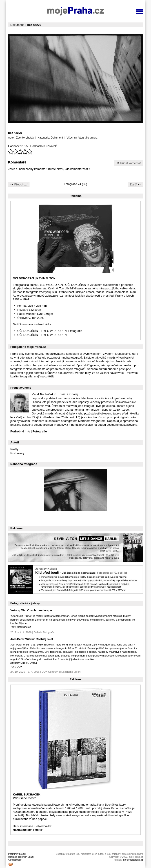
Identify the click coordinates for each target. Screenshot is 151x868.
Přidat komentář (129, 163)
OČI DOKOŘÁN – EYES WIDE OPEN (42, 335)
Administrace (15, 860)
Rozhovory (17, 453)
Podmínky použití (17, 854)
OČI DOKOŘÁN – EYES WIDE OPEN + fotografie (50, 331)
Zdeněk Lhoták (25, 138)
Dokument (17, 25)
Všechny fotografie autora (82, 138)
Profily (14, 449)
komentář (76, 169)
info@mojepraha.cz (133, 860)
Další (135, 184)
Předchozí (19, 184)
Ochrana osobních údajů (21, 857)
